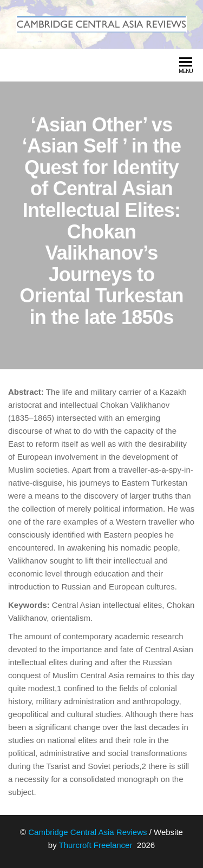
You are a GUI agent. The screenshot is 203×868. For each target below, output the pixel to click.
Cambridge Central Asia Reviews (87, 832)
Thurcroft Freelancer (97, 845)
